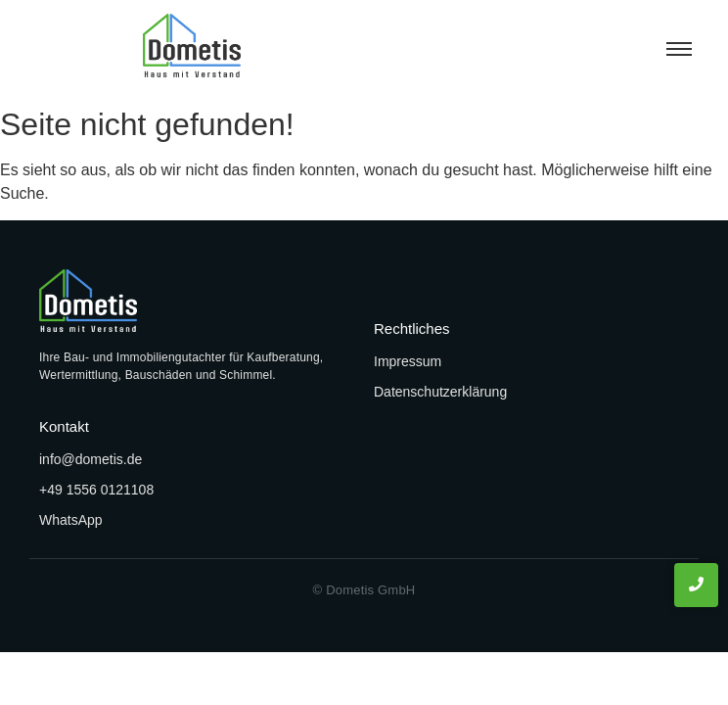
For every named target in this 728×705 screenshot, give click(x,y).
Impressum (408, 361)
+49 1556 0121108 (96, 490)
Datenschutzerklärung (440, 392)
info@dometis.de (91, 459)
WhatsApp (71, 520)
